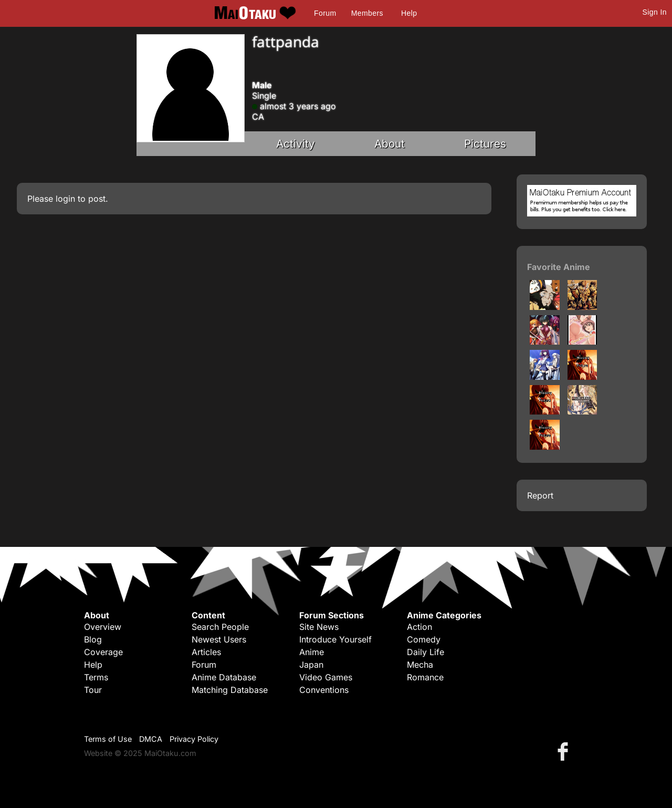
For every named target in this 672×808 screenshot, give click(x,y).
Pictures (485, 144)
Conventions (324, 690)
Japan (311, 665)
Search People (220, 627)
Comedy (424, 639)
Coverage (103, 652)
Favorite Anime (559, 267)
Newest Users (219, 639)
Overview (103, 627)
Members (367, 13)
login (65, 199)
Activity (296, 144)
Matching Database (230, 690)
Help (409, 13)
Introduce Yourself (335, 639)
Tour (93, 690)
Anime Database (224, 677)
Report (540, 495)
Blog (93, 639)
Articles (206, 652)
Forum (325, 13)
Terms (96, 677)
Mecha (420, 665)
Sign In (655, 12)
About (390, 144)
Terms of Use (108, 739)
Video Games (326, 677)
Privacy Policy (194, 739)
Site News (319, 627)
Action (419, 627)
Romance (425, 677)
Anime (312, 652)
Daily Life (426, 652)
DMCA (151, 739)
